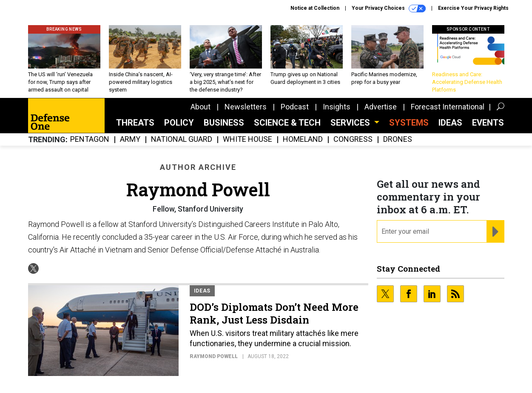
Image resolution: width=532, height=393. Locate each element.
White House (248, 139)
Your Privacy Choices (389, 9)
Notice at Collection (315, 8)
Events (488, 123)
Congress (353, 139)
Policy (179, 123)
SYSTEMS (409, 123)
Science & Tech (287, 123)
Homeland (303, 139)
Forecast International (448, 107)
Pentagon (90, 139)
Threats (135, 123)
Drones (398, 139)
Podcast (295, 107)
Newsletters (246, 107)
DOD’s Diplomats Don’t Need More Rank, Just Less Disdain (274, 313)
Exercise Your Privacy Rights (473, 8)
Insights (337, 107)
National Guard (182, 139)
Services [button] (351, 123)
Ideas (450, 123)
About (201, 107)
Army (130, 139)
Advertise (381, 107)
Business (224, 123)
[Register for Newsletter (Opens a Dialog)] (495, 232)
